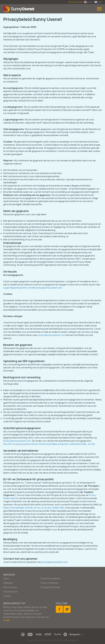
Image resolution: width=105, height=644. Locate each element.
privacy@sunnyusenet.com (48, 288)
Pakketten (8, 583)
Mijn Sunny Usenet (75, 2)
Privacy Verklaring (49, 583)
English (89, 2)
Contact (7, 596)
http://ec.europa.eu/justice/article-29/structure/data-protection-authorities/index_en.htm (49, 444)
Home (6, 579)
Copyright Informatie (50, 587)
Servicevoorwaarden (50, 579)
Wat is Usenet (10, 587)
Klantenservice (10, 592)
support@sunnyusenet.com (17, 288)
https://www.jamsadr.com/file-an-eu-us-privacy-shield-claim (34, 508)
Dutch (98, 2)
